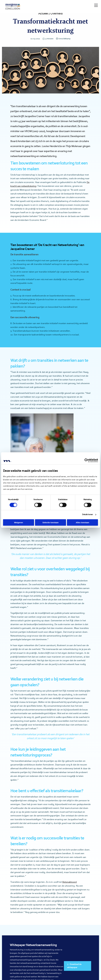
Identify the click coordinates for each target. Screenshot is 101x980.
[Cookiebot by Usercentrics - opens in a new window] (86, 460)
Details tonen (88, 515)
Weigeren (18, 522)
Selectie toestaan (51, 522)
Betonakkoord (70, 882)
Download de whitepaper (74, 966)
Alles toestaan (82, 522)
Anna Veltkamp (63, 39)
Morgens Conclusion (14, 6)
